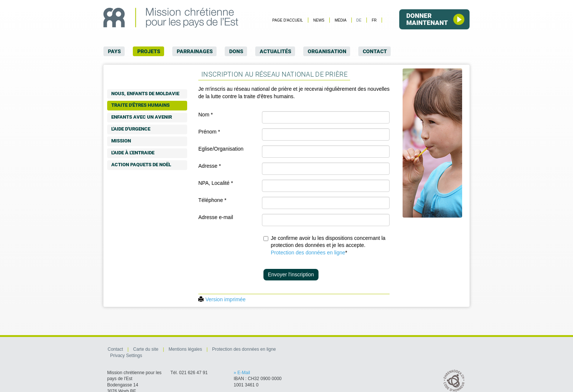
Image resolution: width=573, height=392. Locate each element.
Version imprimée (222, 299)
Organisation (327, 51)
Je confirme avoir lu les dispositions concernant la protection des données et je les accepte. (328, 245)
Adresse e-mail (216, 217)
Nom (206, 115)
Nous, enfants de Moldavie (145, 94)
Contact (375, 51)
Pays (114, 51)
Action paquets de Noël (141, 165)
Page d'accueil (287, 20)
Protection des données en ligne (308, 253)
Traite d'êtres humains (140, 105)
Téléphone (212, 200)
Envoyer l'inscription (291, 274)
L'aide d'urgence (131, 129)
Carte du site (145, 349)
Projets (149, 51)
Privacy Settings (126, 356)
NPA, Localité (216, 183)
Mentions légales (185, 349)
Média (340, 20)
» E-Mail (242, 373)
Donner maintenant (435, 19)
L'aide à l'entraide (133, 153)
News (318, 20)
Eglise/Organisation (221, 149)
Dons (236, 51)
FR (374, 20)
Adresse (210, 166)
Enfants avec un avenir (142, 117)
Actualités (276, 51)
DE (359, 20)
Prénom (209, 132)
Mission (121, 141)
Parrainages (195, 51)
